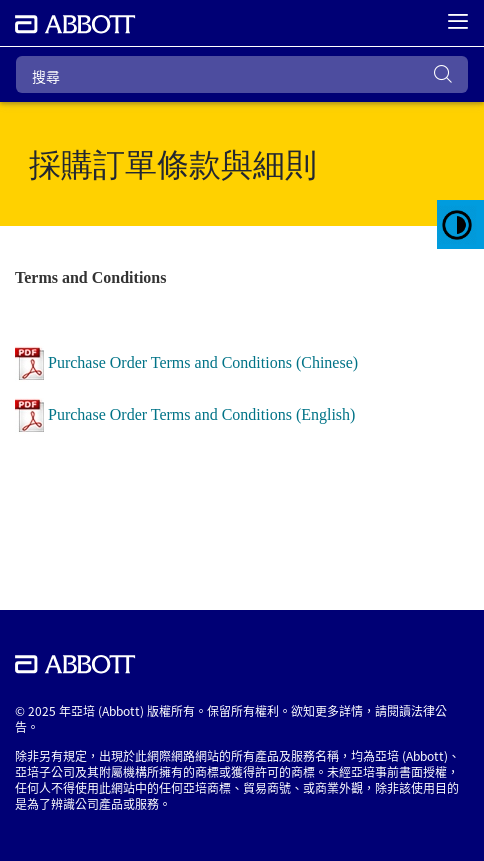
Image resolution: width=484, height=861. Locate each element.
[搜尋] (242, 74)
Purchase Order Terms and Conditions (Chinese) (203, 361)
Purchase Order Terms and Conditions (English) (201, 413)
